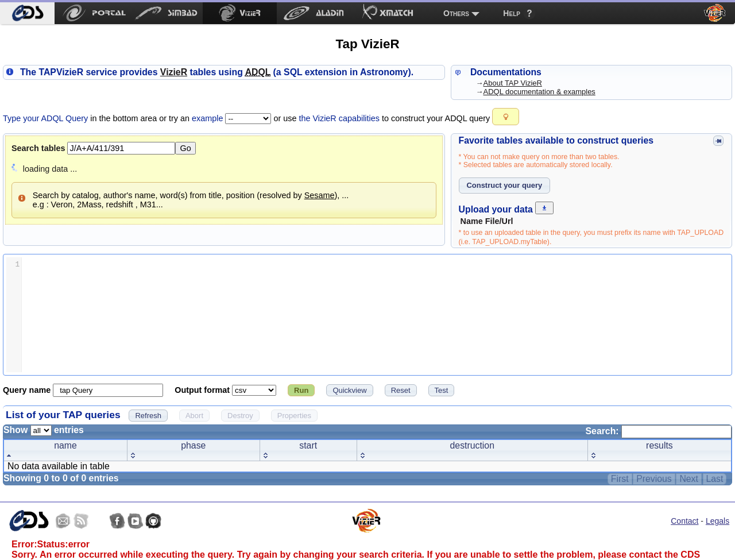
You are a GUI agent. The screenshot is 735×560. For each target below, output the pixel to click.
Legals (717, 521)
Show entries (44, 430)
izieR (174, 72)
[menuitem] (27, 13)
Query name (28, 390)
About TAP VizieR (513, 83)
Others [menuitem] (456, 13)
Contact (684, 521)
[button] (506, 117)
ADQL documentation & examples (539, 92)
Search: (659, 431)
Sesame (320, 195)
